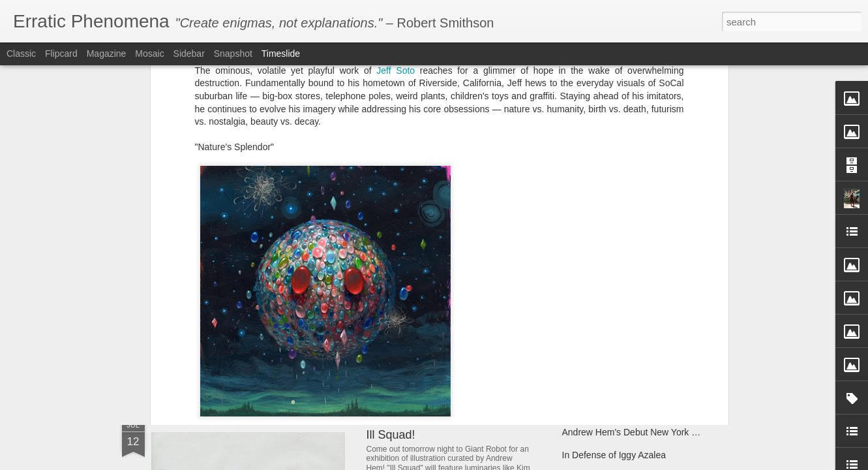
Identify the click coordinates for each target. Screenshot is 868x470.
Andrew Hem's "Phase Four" (441, 335)
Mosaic (149, 54)
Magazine (107, 54)
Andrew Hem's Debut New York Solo (636, 432)
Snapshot (233, 54)
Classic (21, 54)
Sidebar (189, 54)
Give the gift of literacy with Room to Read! (649, 302)
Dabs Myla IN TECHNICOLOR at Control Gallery (320, 303)
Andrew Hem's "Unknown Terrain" (630, 347)
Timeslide (281, 54)
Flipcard (61, 54)
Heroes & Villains (520, 223)
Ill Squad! (391, 435)
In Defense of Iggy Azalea (614, 455)
